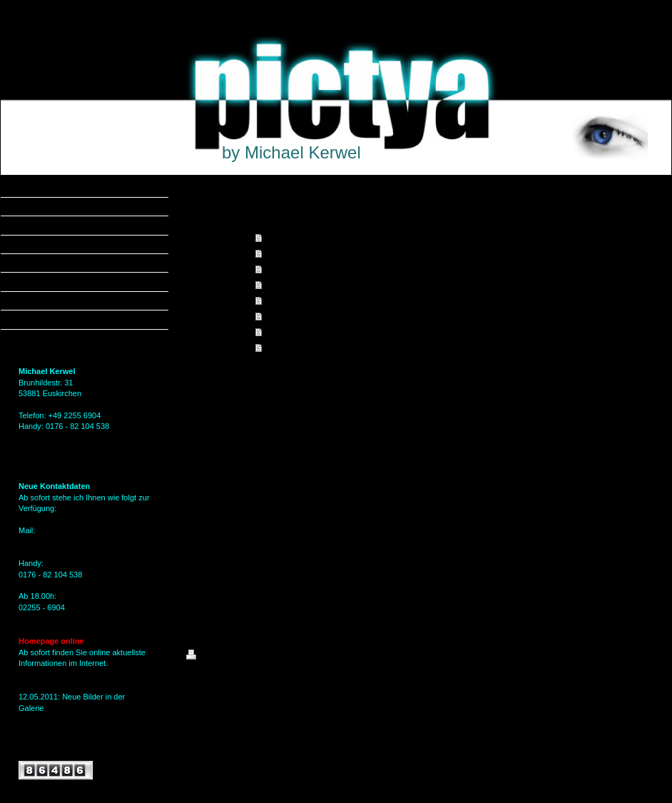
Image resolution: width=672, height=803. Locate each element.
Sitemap (268, 657)
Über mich (284, 301)
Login (647, 655)
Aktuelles (282, 285)
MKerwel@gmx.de (51, 541)
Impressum (286, 348)
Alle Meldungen (46, 748)
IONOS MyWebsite (319, 690)
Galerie (278, 269)
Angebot (281, 253)
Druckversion (218, 657)
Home (276, 238)
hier (25, 719)
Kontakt (279, 316)
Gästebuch (285, 332)
